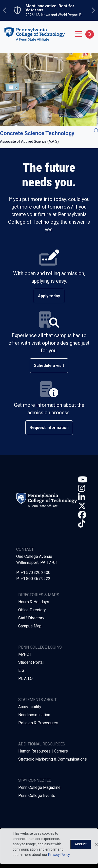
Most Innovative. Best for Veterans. (50, 8)
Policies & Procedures (38, 723)
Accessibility (30, 707)
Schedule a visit (49, 366)
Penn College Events (37, 795)
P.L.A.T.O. (26, 678)
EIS (21, 670)
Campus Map (30, 626)
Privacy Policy (59, 855)
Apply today (49, 296)
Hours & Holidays (34, 602)
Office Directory (32, 610)
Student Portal (31, 662)
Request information (49, 428)
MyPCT (25, 654)
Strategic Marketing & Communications (53, 759)
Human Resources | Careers (43, 751)
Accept (81, 844)
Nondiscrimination (34, 715)
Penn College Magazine (39, 787)
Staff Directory (31, 618)
